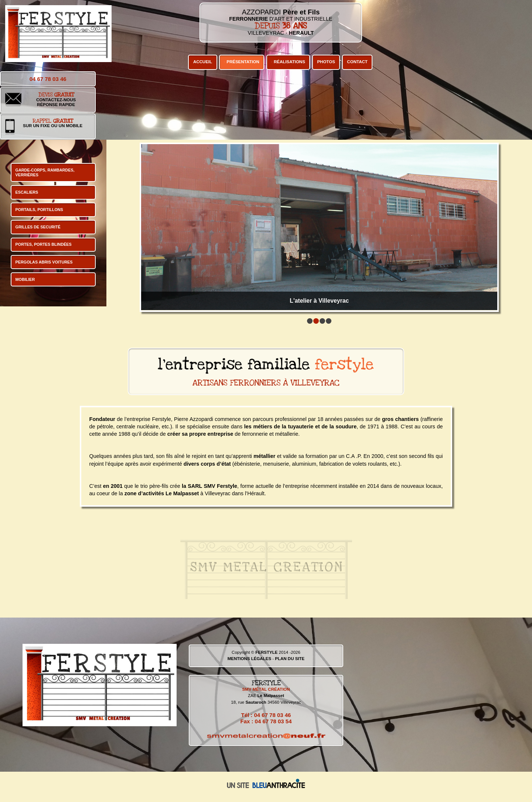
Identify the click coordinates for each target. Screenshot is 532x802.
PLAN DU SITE (290, 659)
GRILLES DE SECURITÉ (38, 227)
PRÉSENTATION (243, 62)
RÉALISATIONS (289, 62)
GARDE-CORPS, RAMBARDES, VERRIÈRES (45, 172)
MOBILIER (25, 279)
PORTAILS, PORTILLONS (39, 210)
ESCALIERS (27, 192)
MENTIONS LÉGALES (249, 659)
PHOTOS (326, 62)
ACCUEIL (203, 62)
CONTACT (357, 62)
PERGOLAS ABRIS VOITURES (44, 262)
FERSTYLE (266, 652)
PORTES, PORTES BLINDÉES (44, 244)
